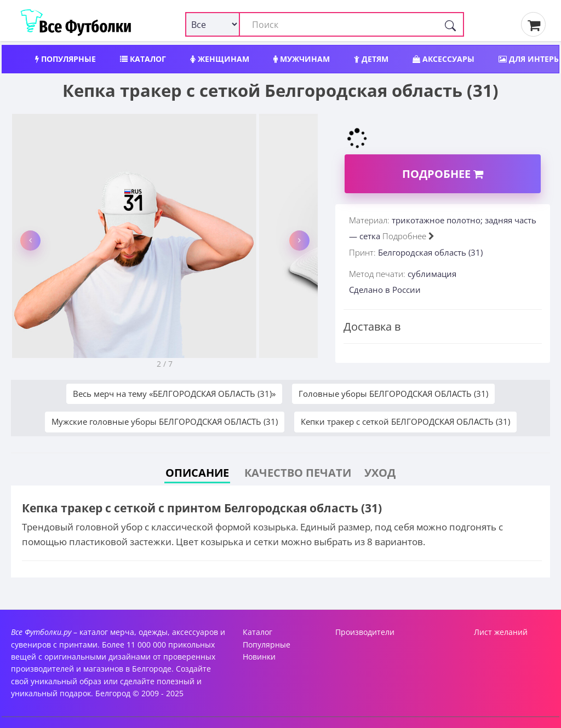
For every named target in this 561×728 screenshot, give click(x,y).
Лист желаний (501, 632)
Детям (371, 59)
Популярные (65, 59)
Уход (380, 473)
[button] (30, 241)
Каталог (143, 59)
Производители (365, 632)
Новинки (259, 657)
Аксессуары (443, 59)
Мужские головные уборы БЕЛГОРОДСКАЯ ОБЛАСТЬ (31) (165, 421)
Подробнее (443, 174)
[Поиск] (450, 24)
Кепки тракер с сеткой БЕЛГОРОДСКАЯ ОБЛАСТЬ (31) (405, 421)
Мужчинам (302, 59)
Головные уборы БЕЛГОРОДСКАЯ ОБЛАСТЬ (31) (393, 394)
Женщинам (220, 59)
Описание (197, 473)
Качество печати (298, 473)
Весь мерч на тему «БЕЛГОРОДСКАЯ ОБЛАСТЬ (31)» (174, 394)
